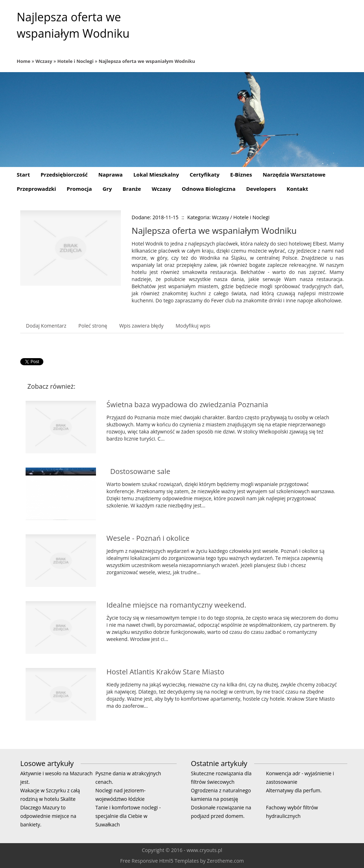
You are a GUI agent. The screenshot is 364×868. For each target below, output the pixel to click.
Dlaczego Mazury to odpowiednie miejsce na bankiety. (48, 816)
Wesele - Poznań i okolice (148, 538)
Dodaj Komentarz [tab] (46, 326)
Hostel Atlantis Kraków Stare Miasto (165, 672)
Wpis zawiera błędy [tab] (141, 326)
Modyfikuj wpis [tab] (193, 326)
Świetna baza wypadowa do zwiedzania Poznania (188, 405)
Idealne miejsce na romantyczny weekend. (176, 605)
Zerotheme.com (225, 861)
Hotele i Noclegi (75, 61)
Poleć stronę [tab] (93, 326)
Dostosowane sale (138, 471)
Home (23, 61)
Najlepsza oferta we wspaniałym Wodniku (147, 61)
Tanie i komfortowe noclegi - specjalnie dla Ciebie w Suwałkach (128, 816)
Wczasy (44, 61)
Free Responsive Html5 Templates (159, 861)
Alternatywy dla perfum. (294, 790)
